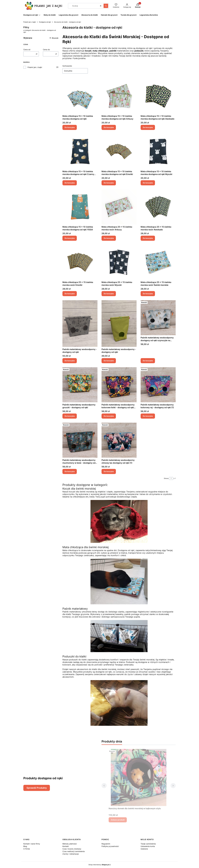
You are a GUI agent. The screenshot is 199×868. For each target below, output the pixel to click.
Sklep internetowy (99, 865)
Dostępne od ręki (45, 22)
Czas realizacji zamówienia (74, 851)
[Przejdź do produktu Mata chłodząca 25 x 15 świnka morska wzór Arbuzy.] (119, 207)
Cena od (27, 50)
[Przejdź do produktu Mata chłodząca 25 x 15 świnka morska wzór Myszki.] (119, 262)
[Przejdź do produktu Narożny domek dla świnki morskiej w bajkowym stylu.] (139, 777)
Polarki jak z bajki (30, 22)
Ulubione (144, 849)
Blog (25, 846)
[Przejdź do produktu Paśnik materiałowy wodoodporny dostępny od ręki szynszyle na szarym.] (158, 318)
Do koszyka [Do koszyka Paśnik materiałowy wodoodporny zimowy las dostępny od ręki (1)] (109, 471)
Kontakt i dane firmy (32, 844)
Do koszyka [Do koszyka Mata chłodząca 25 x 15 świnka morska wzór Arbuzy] (109, 238)
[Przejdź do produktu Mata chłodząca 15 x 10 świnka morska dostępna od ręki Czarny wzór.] (80, 151)
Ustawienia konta (148, 846)
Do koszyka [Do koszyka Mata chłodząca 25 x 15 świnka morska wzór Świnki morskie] (148, 294)
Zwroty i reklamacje (71, 854)
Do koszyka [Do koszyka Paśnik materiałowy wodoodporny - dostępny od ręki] (70, 361)
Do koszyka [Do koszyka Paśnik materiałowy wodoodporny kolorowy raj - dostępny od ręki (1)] (148, 416)
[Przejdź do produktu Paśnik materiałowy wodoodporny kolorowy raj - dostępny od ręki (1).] (158, 385)
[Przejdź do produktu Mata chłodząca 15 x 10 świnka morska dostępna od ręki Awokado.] (158, 96)
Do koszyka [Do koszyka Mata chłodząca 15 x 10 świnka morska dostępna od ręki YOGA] (70, 238)
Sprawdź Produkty (37, 788)
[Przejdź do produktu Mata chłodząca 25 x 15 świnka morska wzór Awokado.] (158, 207)
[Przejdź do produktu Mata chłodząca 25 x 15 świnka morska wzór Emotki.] (80, 262)
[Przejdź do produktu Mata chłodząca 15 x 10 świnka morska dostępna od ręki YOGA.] (80, 207)
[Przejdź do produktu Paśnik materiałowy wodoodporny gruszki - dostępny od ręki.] (80, 385)
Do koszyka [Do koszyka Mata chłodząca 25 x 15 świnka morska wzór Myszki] (109, 294)
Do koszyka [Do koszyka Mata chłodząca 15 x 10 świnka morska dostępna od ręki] (70, 127)
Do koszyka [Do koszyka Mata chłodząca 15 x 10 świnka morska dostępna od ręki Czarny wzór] (70, 183)
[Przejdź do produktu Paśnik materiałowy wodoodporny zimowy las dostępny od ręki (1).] (119, 440)
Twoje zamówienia (148, 844)
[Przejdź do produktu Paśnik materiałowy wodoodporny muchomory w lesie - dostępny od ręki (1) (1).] (80, 440)
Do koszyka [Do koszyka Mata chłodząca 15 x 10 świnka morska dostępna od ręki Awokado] (148, 127)
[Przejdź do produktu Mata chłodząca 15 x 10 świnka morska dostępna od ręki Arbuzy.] (119, 96)
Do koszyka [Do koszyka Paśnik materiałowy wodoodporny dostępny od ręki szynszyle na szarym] (148, 361)
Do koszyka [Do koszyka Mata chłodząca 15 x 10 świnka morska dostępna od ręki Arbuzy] (109, 127)
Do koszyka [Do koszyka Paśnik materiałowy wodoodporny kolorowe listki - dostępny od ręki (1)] (109, 416)
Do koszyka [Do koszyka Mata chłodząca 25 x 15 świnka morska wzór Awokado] (148, 238)
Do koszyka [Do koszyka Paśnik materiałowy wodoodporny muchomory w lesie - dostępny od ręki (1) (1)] (70, 471)
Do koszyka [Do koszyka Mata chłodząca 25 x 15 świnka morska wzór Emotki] (70, 294)
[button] (106, 6)
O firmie (27, 849)
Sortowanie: (67, 66)
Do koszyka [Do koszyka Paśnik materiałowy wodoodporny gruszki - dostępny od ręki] (70, 416)
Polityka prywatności (110, 846)
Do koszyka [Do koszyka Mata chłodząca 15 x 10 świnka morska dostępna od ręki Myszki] (148, 183)
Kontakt (66, 846)
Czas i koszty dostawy (72, 849)
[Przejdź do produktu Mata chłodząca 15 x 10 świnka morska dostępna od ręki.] (80, 96)
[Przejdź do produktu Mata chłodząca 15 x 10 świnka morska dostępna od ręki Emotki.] (119, 151)
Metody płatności (70, 844)
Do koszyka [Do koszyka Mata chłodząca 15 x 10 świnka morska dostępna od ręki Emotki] (109, 183)
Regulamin (106, 844)
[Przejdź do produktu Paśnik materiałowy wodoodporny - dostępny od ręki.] (80, 324)
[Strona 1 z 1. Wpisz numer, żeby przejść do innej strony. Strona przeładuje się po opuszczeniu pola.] (171, 478)
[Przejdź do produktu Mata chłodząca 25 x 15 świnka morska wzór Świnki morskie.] (158, 262)
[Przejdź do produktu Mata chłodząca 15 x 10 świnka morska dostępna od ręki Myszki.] (158, 151)
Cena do (46, 50)
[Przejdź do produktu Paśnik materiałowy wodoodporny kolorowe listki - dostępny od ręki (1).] (119, 385)
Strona (166, 478)
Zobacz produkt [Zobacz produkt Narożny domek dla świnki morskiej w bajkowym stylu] (118, 820)
